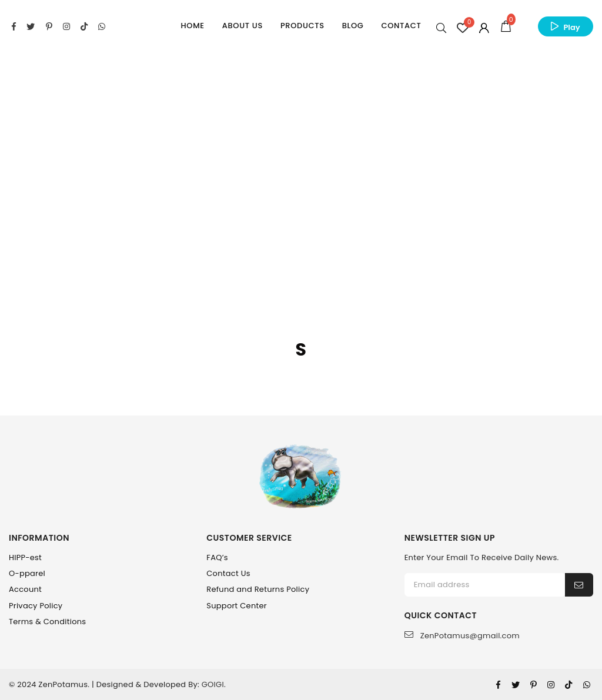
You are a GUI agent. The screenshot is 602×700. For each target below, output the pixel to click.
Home (193, 26)
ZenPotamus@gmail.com (462, 636)
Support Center (237, 606)
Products (302, 26)
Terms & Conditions (47, 622)
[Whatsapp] (587, 685)
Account (25, 589)
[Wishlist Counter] (463, 28)
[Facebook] (498, 685)
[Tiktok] (568, 685)
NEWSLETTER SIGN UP (450, 538)
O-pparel (27, 573)
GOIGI (213, 684)
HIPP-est (25, 557)
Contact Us (228, 573)
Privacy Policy (36, 606)
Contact (402, 26)
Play (571, 27)
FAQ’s (217, 557)
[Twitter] (516, 685)
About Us (243, 26)
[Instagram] (551, 685)
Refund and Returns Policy (258, 589)
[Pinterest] (534, 685)
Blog (353, 26)
